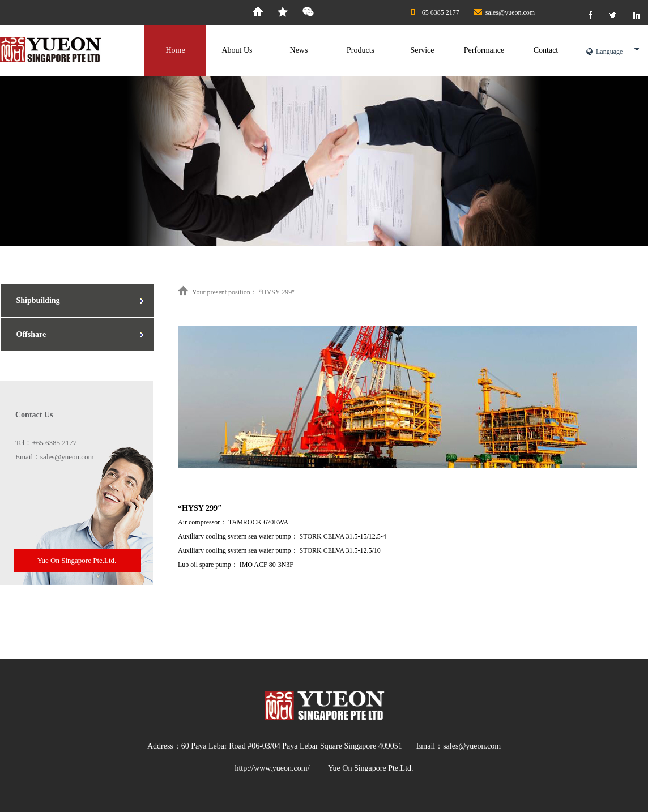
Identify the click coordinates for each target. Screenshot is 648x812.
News (299, 50)
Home (175, 50)
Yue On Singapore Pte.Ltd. (77, 560)
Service (423, 50)
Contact (546, 50)
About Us (237, 50)
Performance (484, 50)
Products (361, 50)
